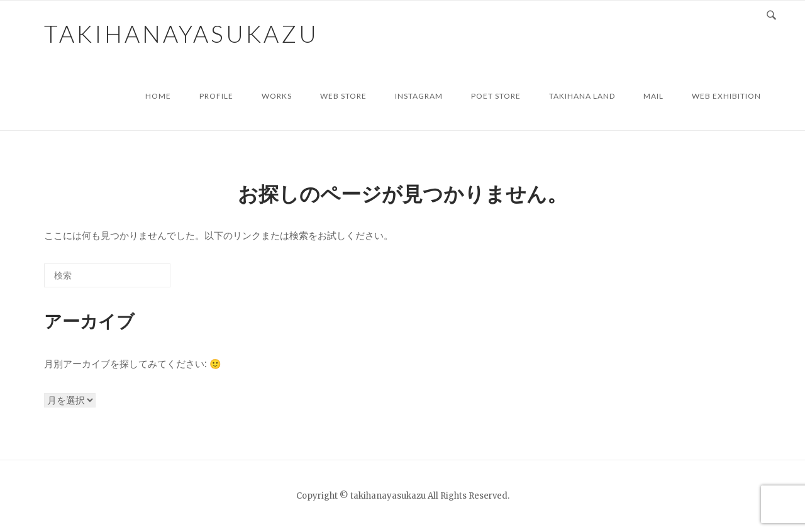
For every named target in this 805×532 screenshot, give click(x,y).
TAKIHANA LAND (582, 96)
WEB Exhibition (726, 96)
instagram (419, 96)
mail (653, 96)
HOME (158, 96)
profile (216, 96)
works (277, 96)
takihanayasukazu (181, 34)
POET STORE (496, 96)
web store (343, 96)
